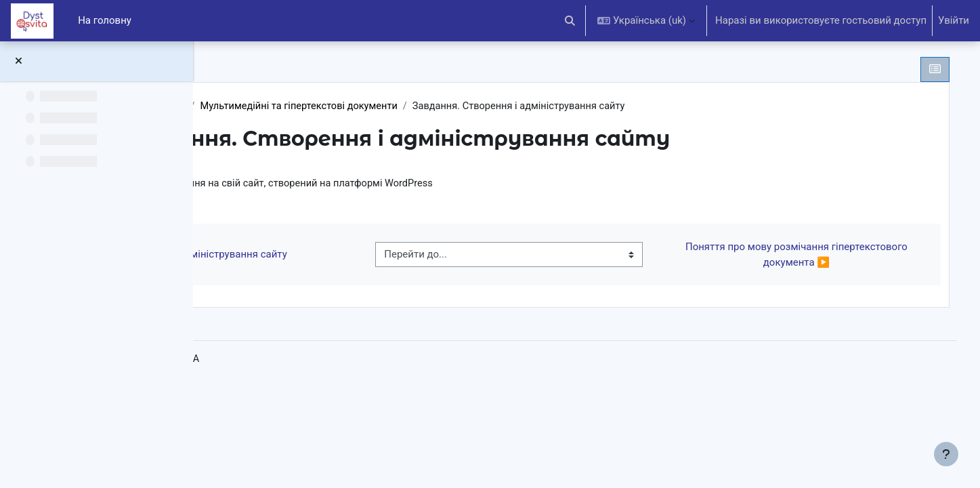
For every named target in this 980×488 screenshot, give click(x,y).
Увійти (954, 20)
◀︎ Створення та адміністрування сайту (346, 256)
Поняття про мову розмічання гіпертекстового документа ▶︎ (806, 256)
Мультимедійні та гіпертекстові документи (459, 106)
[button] (571, 21)
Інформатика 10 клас (292, 106)
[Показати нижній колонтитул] (946, 454)
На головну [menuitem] (105, 20)
